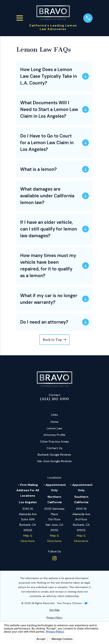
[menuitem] (55, 610)
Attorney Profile (54, 435)
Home (54, 422)
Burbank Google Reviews (54, 455)
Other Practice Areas (54, 442)
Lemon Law (54, 428)
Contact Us (54, 448)
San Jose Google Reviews (54, 461)
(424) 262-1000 (54, 399)
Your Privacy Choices (72, 603)
